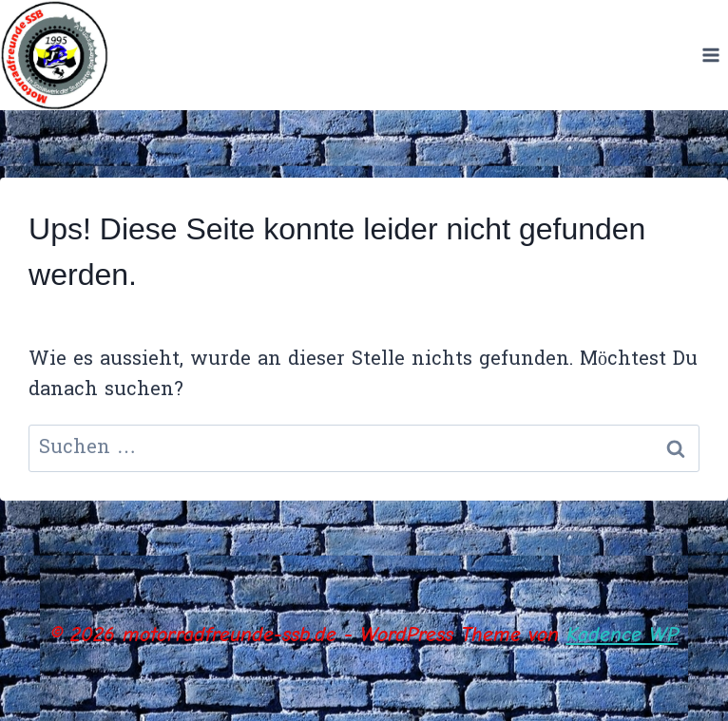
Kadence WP (623, 635)
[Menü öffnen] (710, 55)
